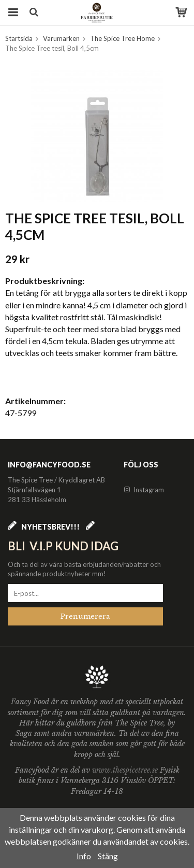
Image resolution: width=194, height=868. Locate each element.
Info (84, 856)
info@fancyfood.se (49, 465)
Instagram (144, 490)
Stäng (108, 856)
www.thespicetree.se (126, 770)
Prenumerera (85, 616)
